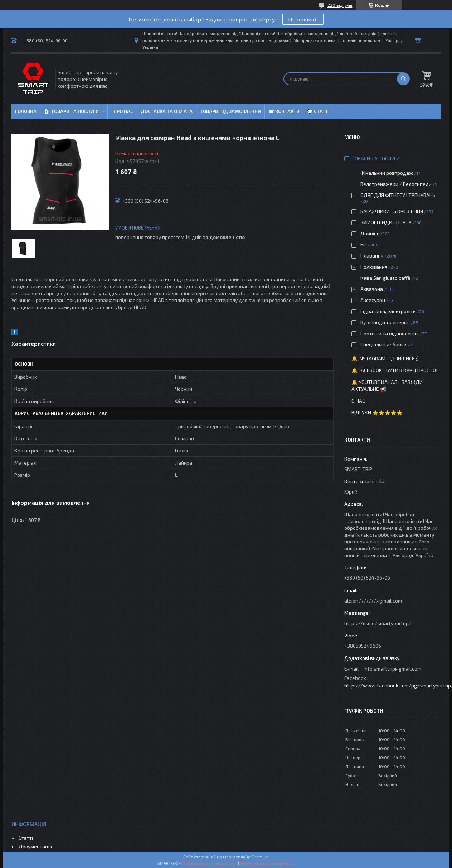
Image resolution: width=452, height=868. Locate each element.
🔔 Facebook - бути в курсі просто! (394, 370)
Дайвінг (370, 233)
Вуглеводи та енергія (385, 322)
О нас (358, 401)
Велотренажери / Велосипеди (396, 184)
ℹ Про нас (122, 111)
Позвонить (303, 19)
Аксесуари (373, 300)
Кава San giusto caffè (385, 278)
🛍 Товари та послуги (71, 111)
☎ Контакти (284, 111)
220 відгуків (340, 5)
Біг (363, 244)
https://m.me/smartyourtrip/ (378, 623)
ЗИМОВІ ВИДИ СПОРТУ (386, 222)
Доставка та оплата (167, 111)
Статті (26, 838)
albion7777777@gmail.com (373, 601)
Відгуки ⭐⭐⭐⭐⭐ (377, 413)
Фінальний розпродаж (387, 173)
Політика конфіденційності (268, 863)
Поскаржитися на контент (210, 863)
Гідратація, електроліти (388, 311)
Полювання (374, 267)
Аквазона (372, 289)
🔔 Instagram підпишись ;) (385, 358)
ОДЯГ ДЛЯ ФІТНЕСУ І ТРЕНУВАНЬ (398, 195)
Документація (35, 846)
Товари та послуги (376, 159)
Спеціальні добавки (383, 344)
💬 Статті (318, 111)
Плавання (372, 256)
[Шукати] (403, 79)
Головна (26, 111)
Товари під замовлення (230, 111)
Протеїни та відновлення (390, 333)
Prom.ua (261, 857)
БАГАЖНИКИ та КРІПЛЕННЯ (392, 211)
